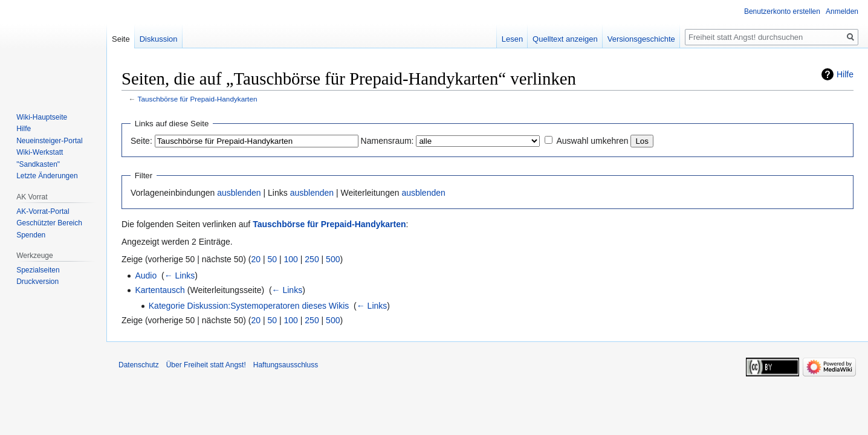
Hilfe (845, 74)
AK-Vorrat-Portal (43, 211)
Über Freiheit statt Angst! (206, 365)
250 (312, 259)
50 (273, 259)
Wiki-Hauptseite (42, 117)
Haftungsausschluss (286, 365)
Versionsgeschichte (641, 39)
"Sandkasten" (38, 164)
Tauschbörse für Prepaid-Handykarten (198, 99)
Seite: (141, 141)
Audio (146, 275)
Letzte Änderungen (47, 176)
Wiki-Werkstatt (40, 152)
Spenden (31, 235)
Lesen (512, 39)
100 (291, 259)
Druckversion (37, 282)
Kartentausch (160, 290)
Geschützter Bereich (49, 223)
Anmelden (842, 11)
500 (333, 259)
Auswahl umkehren (592, 141)
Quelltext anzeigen (565, 39)
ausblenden (239, 193)
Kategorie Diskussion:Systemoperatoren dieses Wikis (249, 306)
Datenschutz (139, 365)
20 (256, 259)
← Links (180, 275)
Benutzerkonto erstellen (782, 11)
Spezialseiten (38, 270)
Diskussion (159, 39)
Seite (121, 39)
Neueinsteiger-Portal (49, 141)
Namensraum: (387, 141)
